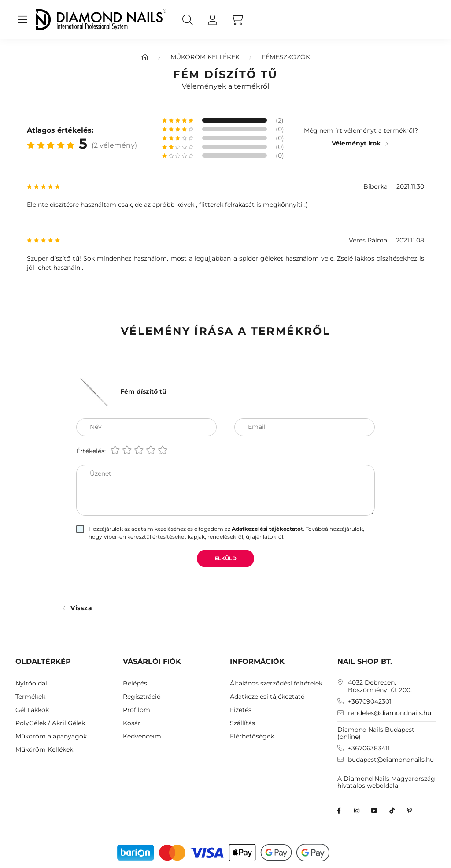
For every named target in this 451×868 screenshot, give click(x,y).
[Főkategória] (145, 57)
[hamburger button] (22, 20)
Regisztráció (142, 697)
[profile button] (212, 20)
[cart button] (237, 20)
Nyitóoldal (31, 684)
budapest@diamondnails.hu (391, 760)
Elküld (225, 558)
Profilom (137, 710)
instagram (357, 811)
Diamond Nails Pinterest (410, 811)
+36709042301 (370, 702)
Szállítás (242, 723)
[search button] (188, 20)
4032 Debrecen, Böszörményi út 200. (380, 686)
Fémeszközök (286, 57)
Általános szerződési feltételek (276, 684)
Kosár (132, 723)
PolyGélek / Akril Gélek (50, 723)
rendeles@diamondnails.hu (390, 713)
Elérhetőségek (252, 736)
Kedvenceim (142, 736)
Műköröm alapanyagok (51, 736)
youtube (374, 811)
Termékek (30, 697)
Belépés (135, 684)
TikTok (392, 811)
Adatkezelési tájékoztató (267, 697)
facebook (339, 811)
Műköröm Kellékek (205, 57)
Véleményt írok (356, 143)
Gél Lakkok (32, 710)
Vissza (81, 608)
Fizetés (241, 710)
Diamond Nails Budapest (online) (376, 733)
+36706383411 (369, 748)
